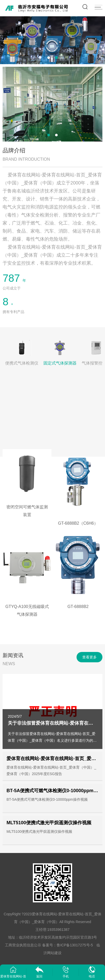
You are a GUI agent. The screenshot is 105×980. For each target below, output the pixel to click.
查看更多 (89, 657)
